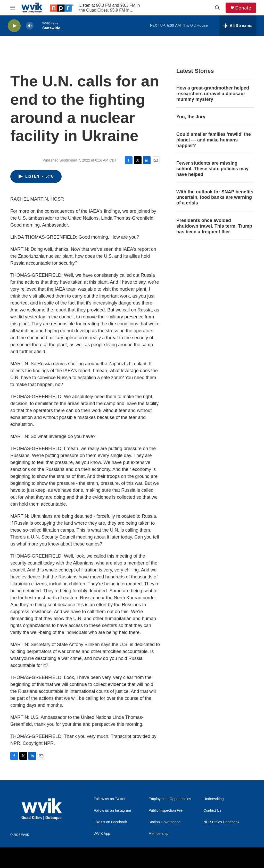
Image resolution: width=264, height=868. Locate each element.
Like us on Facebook (110, 822)
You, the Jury (191, 117)
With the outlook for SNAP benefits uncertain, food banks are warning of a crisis (215, 198)
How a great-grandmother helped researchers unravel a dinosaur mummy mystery (213, 94)
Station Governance (164, 822)
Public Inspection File (166, 811)
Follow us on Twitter (109, 799)
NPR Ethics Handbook (221, 822)
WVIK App (102, 834)
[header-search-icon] (217, 8)
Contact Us (212, 811)
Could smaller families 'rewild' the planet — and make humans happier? (214, 140)
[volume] (30, 26)
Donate (243, 8)
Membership (158, 834)
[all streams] (238, 26)
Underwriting (214, 799)
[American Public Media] (167, 858)
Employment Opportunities (170, 799)
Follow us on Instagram (112, 811)
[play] (14, 26)
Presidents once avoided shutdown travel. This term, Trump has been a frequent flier (214, 226)
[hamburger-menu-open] (13, 8)
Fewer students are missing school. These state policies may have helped (212, 169)
